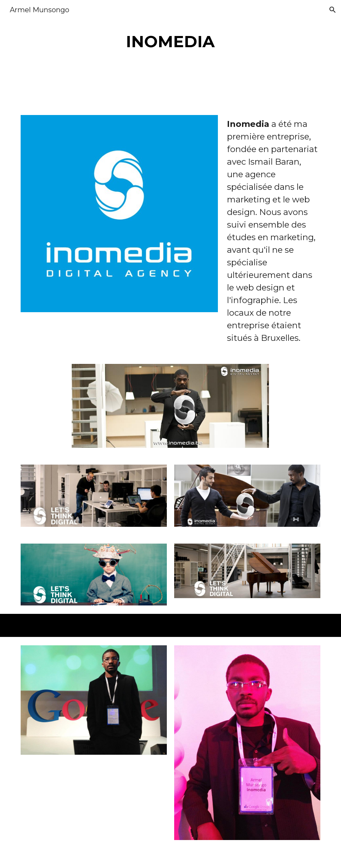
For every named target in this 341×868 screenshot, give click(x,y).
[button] (333, 10)
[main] (170, 42)
